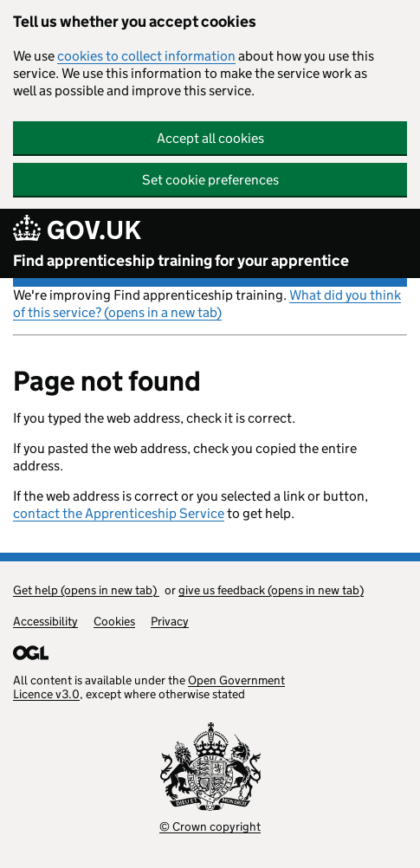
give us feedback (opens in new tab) (271, 590)
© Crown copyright (210, 826)
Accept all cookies (210, 138)
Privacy (170, 621)
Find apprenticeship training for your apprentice (181, 261)
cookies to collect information (146, 56)
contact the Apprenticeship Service (119, 513)
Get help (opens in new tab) (86, 590)
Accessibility (45, 621)
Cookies (114, 621)
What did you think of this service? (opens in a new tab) (207, 304)
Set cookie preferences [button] (210, 180)
